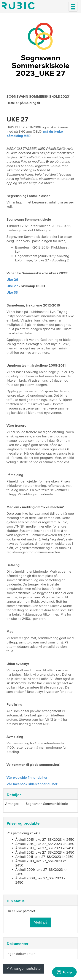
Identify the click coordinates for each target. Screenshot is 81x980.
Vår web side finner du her (27, 778)
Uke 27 (12, 286)
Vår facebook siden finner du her (32, 784)
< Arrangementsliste (24, 968)
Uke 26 (12, 280)
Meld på (40, 922)
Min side (18, 6)
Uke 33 (12, 293)
